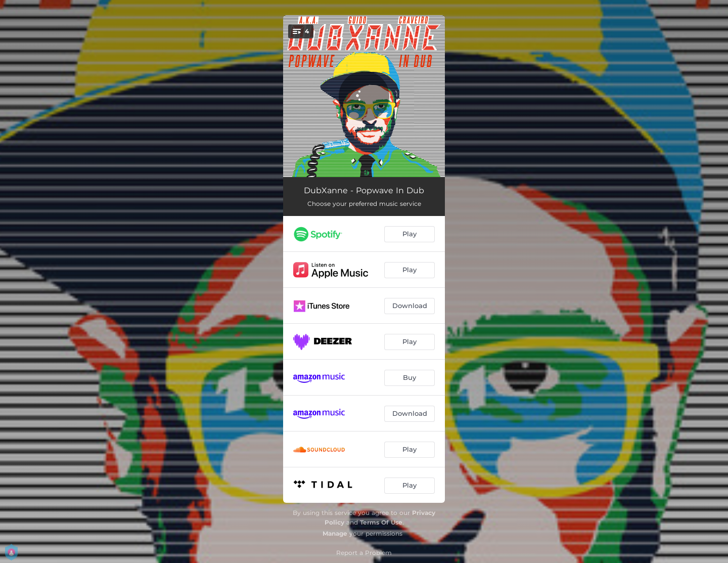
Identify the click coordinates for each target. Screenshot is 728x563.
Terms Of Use (381, 522)
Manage (335, 533)
